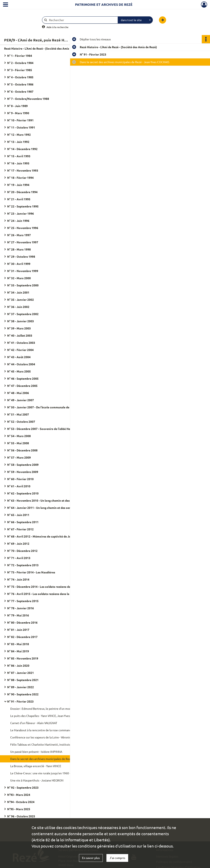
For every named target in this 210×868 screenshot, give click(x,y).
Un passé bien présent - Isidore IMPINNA (36, 752)
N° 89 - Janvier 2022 (21, 687)
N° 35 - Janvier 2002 (21, 300)
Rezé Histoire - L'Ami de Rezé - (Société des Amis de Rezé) (43, 48)
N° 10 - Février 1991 (20, 120)
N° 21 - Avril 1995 (19, 199)
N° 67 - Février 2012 (20, 529)
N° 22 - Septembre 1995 (23, 206)
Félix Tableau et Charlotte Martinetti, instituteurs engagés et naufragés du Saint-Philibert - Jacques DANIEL (51, 744)
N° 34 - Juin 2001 (18, 292)
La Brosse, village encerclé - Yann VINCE (36, 766)
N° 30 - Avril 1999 (19, 264)
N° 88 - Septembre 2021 (23, 680)
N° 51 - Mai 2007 (18, 414)
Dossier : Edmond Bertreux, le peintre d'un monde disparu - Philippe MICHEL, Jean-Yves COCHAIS (51, 709)
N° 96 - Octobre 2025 (21, 816)
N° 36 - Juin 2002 (18, 307)
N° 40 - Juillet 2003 (20, 335)
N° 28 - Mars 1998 (19, 249)
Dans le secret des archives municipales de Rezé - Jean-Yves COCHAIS (51, 759)
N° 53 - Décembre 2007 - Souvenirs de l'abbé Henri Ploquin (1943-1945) (48, 429)
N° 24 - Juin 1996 (18, 221)
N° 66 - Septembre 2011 (23, 522)
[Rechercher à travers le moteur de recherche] (82, 20)
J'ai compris (117, 858)
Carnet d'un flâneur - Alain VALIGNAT (34, 723)
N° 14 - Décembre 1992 (22, 149)
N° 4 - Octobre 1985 (20, 77)
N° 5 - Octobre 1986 (20, 84)
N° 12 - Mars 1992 (19, 134)
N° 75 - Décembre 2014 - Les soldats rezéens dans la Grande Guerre (48, 587)
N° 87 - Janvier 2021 (21, 673)
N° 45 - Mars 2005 (19, 371)
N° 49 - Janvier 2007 (21, 400)
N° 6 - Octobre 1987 (20, 91)
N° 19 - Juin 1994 (18, 185)
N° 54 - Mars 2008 (19, 436)
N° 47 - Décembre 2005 (22, 386)
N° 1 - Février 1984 (20, 56)
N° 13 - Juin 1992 (18, 142)
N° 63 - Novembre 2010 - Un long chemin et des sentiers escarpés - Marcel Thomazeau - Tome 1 (48, 500)
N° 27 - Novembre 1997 (23, 242)
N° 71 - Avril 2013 (19, 558)
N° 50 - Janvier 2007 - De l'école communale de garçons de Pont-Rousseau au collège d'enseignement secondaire (48, 407)
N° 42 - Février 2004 (20, 350)
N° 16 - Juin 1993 (18, 163)
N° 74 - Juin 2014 (18, 579)
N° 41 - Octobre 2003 (21, 343)
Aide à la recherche (58, 27)
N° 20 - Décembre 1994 (22, 192)
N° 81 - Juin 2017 (18, 630)
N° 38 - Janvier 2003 (21, 321)
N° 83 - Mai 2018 (18, 644)
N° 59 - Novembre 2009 (23, 472)
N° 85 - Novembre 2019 (23, 658)
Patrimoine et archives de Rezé (104, 4)
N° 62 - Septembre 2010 (23, 493)
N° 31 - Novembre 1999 (23, 271)
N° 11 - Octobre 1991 (21, 127)
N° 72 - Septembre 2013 (23, 565)
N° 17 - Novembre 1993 (23, 170)
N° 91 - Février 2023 (20, 701)
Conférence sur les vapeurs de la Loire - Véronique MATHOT (48, 737)
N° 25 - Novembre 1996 (23, 228)
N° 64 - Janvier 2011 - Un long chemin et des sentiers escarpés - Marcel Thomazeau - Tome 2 (48, 508)
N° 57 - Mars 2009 (19, 457)
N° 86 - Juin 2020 (18, 665)
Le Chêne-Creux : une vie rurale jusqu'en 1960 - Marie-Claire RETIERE (51, 773)
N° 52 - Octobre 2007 (21, 421)
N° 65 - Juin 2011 (18, 515)
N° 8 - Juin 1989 (17, 106)
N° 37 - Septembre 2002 (23, 314)
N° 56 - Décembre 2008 (22, 450)
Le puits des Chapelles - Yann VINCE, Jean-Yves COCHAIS (46, 716)
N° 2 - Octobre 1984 (20, 63)
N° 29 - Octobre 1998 (21, 256)
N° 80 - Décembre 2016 (22, 622)
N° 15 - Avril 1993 (19, 156)
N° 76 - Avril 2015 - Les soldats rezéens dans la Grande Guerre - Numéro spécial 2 (48, 594)
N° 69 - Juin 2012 (18, 543)
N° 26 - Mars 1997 (19, 235)
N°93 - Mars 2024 (19, 795)
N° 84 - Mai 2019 (18, 651)
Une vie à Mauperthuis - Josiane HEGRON (37, 780)
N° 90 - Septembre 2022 (23, 694)
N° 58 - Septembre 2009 (23, 465)
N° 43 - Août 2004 (19, 357)
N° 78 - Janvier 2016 (21, 608)
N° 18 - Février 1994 (20, 178)
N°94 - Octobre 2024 (21, 802)
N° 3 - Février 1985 (20, 70)
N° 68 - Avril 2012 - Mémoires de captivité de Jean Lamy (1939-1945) (48, 536)
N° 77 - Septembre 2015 (23, 601)
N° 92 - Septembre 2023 (23, 787)
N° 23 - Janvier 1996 (21, 213)
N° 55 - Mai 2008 (18, 443)
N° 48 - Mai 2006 (18, 393)
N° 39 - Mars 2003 (19, 328)
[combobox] (135, 20)
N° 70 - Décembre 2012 (22, 551)
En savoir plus (91, 858)
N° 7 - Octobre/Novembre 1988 (28, 99)
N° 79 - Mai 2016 (18, 615)
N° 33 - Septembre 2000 (23, 285)
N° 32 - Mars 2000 (19, 278)
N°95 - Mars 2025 (19, 809)
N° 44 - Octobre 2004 (21, 364)
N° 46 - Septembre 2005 (23, 378)
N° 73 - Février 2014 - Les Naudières (31, 572)
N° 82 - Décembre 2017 (22, 637)
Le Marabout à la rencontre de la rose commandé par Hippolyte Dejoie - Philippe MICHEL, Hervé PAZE (51, 730)
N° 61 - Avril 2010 (19, 486)
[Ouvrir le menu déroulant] (6, 5)
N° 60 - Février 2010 (20, 479)
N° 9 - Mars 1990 (18, 113)
